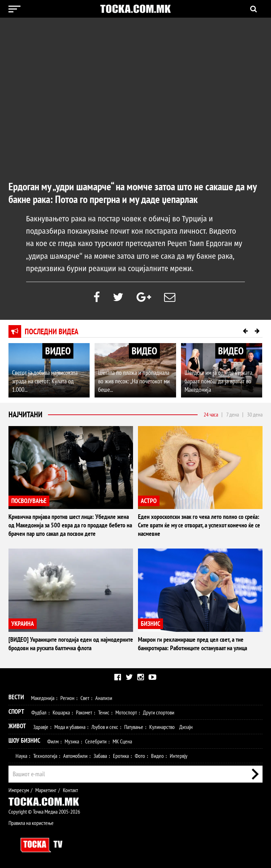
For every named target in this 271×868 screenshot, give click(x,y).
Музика (72, 741)
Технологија (45, 756)
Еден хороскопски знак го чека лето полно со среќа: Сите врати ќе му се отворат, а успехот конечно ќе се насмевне (199, 525)
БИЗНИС (150, 624)
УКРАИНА (23, 624)
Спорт (16, 711)
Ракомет (84, 712)
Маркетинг (46, 790)
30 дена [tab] (255, 414)
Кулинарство (162, 727)
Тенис (104, 712)
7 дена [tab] (233, 414)
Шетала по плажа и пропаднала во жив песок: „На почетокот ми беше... (134, 381)
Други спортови (159, 712)
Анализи (104, 698)
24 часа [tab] (211, 414)
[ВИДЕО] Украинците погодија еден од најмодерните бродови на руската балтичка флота (71, 644)
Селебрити (96, 741)
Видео (157, 756)
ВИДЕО (58, 351)
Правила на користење (31, 823)
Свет (85, 698)
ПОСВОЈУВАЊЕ (29, 501)
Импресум (19, 790)
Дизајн (186, 727)
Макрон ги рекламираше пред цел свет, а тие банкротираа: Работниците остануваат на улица (192, 644)
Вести (16, 697)
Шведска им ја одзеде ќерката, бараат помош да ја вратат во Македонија (219, 381)
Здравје (41, 727)
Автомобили (75, 756)
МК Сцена (122, 741)
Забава (100, 756)
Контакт (70, 790)
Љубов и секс (105, 727)
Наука (21, 756)
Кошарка (61, 712)
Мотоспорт (126, 712)
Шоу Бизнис (24, 740)
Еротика (121, 756)
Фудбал (39, 712)
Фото (140, 756)
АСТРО (149, 501)
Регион (67, 698)
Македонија (43, 698)
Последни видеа (52, 331)
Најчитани (25, 414)
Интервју (179, 756)
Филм (53, 741)
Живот (17, 726)
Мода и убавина (70, 727)
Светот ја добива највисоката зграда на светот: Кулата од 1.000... (45, 381)
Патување (134, 727)
